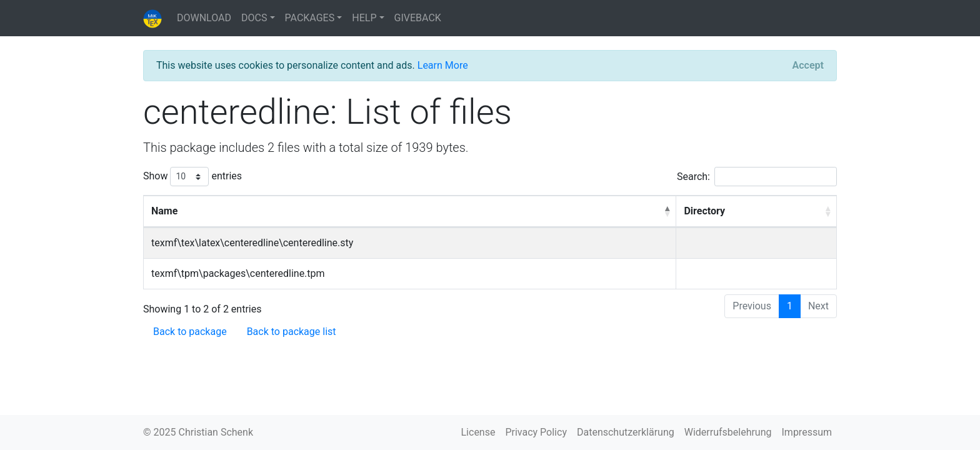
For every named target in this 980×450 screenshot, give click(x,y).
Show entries (192, 177)
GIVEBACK (418, 18)
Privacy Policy (536, 432)
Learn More (443, 65)
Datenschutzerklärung (626, 432)
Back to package (190, 332)
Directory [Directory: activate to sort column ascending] (704, 211)
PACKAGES (310, 18)
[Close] (808, 66)
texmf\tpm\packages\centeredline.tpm (238, 273)
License (478, 432)
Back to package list (292, 332)
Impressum (807, 432)
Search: (757, 177)
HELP (364, 18)
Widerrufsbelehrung (728, 432)
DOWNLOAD (204, 18)
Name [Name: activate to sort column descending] (164, 211)
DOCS (254, 18)
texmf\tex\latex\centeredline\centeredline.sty (252, 243)
